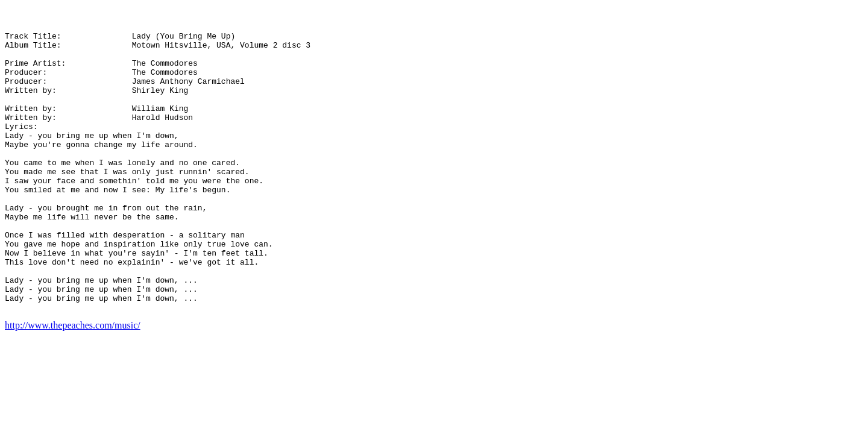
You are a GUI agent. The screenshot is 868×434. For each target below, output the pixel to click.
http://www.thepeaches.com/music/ (73, 387)
